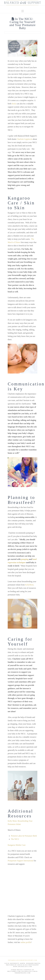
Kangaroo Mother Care (17, 845)
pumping (25, 559)
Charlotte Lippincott (24, 139)
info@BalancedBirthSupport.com (22, 960)
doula (14, 104)
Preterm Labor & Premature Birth (24, 836)
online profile (26, 942)
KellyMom (29, 585)
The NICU (15, 839)
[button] (23, 11)
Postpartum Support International (20, 861)
